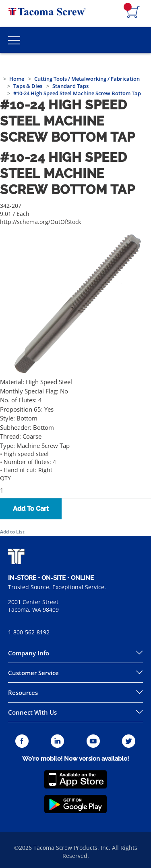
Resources (23, 692)
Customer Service (33, 673)
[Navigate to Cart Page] (133, 13)
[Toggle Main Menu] (14, 40)
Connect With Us (32, 712)
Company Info (29, 653)
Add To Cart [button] (31, 509)
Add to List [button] (12, 532)
